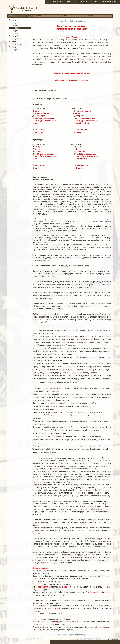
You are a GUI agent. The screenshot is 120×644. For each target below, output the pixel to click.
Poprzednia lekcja (65, 21)
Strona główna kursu (55, 2)
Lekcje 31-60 (17, 39)
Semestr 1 (12, 16)
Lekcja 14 (15, 23)
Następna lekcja (80, 21)
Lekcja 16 (15, 28)
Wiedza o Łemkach (81, 2)
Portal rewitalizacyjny (110, 2)
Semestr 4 (90, 16)
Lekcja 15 (15, 25)
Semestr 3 (64, 16)
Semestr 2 (38, 16)
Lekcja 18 (15, 33)
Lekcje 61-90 (17, 44)
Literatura (95, 2)
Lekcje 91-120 (17, 50)
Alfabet (69, 2)
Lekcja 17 (15, 31)
